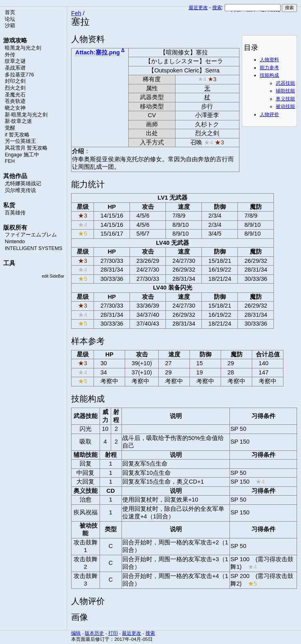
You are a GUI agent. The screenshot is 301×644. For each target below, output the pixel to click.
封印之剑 (15, 81)
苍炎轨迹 (15, 101)
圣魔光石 (15, 95)
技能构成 (269, 75)
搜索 (217, 8)
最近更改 (198, 8)
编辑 (76, 633)
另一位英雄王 (20, 141)
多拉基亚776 (19, 75)
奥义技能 (285, 99)
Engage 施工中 (22, 155)
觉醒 (10, 128)
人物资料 (269, 60)
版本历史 (94, 633)
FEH (10, 161)
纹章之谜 (15, 61)
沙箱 (10, 26)
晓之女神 (15, 108)
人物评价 (269, 114)
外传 (10, 55)
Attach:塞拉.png (97, 52)
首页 (10, 12)
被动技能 (285, 106)
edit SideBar (53, 276)
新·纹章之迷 (18, 121)
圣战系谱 (15, 68)
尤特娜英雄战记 (23, 184)
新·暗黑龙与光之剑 (26, 115)
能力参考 (269, 68)
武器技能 (285, 83)
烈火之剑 (15, 88)
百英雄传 (15, 213)
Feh (76, 13)
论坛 (10, 19)
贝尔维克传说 (20, 190)
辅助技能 (285, 91)
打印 (113, 633)
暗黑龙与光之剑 (23, 48)
